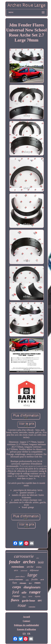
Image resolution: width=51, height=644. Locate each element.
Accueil (26, 617)
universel (24, 571)
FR (29, 634)
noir (41, 562)
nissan (23, 583)
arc (40, 600)
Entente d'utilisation (26, 629)
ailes (38, 558)
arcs (16, 570)
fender (15, 562)
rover (16, 596)
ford (16, 592)
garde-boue (28, 601)
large (32, 575)
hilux (24, 597)
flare (15, 583)
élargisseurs (32, 587)
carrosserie (24, 556)
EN (24, 634)
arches (29, 562)
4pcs (30, 583)
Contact (26, 621)
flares (15, 600)
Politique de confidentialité (26, 625)
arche (30, 567)
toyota (38, 596)
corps (17, 587)
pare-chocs (20, 576)
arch (42, 580)
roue (22, 605)
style (27, 580)
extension (32, 607)
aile (24, 592)
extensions (18, 567)
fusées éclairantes (16, 580)
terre (30, 596)
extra (39, 567)
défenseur (34, 570)
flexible (35, 579)
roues (38, 583)
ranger (35, 592)
